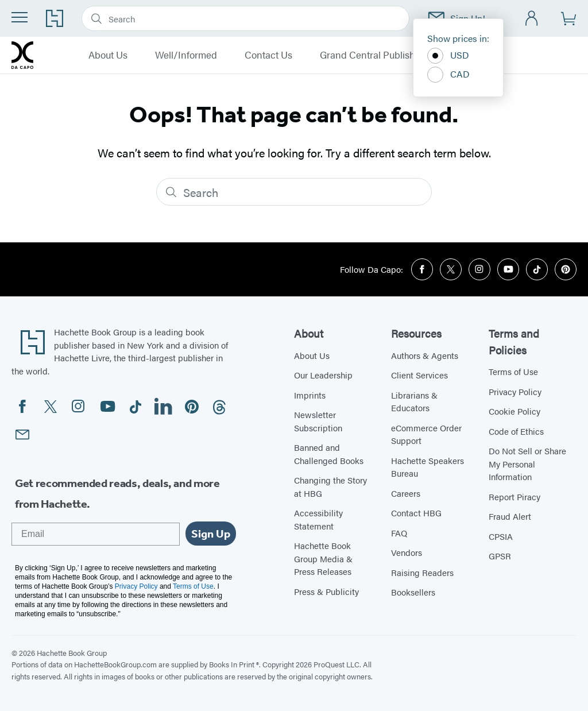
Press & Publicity (326, 591)
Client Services (419, 375)
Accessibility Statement (318, 519)
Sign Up (211, 534)
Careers (406, 493)
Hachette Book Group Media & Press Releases (323, 558)
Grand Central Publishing (374, 55)
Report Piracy (514, 496)
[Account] (532, 19)
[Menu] (20, 17)
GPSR (500, 556)
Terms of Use (513, 371)
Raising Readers (422, 572)
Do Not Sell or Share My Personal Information (527, 463)
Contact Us (268, 55)
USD (448, 56)
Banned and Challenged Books (329, 454)
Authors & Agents (425, 355)
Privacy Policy (515, 391)
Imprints (310, 395)
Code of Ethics (516, 431)
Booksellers (413, 592)
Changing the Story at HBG (330, 486)
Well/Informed (186, 55)
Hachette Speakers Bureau (428, 467)
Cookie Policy (514, 411)
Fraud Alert (510, 516)
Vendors (407, 552)
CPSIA (501, 536)
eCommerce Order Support (426, 434)
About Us (108, 55)
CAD (448, 75)
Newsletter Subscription (318, 421)
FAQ (399, 533)
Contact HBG (416, 513)
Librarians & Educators (414, 401)
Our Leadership (323, 375)
